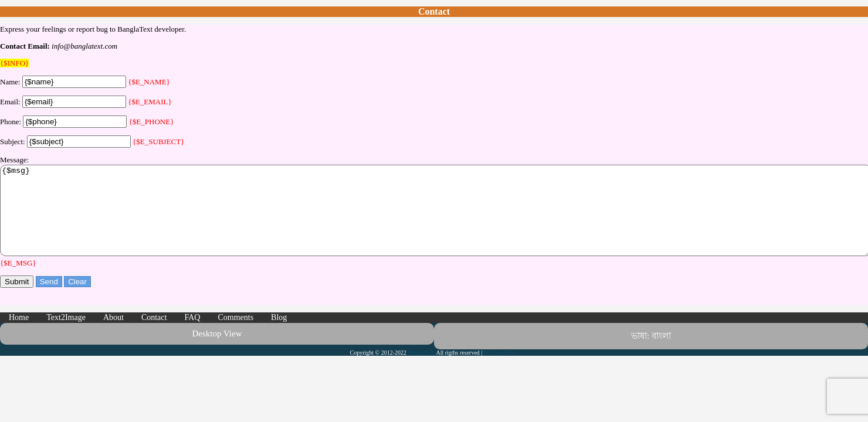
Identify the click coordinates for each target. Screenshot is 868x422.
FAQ (192, 335)
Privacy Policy (501, 370)
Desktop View (217, 351)
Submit (17, 299)
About (113, 335)
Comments (235, 335)
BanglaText (422, 370)
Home (19, 335)
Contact (154, 335)
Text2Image (66, 335)
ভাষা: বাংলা (651, 353)
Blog (279, 335)
